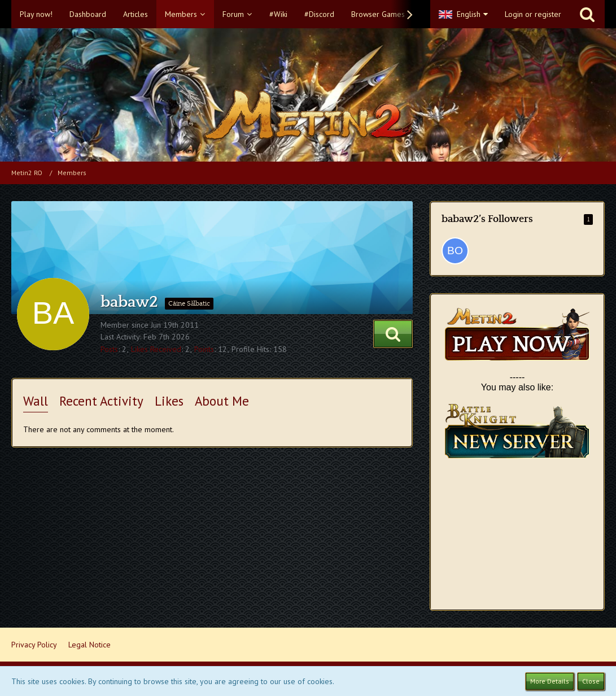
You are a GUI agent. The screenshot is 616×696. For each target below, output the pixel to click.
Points (204, 349)
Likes (169, 401)
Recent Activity (101, 401)
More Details (550, 681)
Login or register (533, 14)
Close (591, 681)
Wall (36, 401)
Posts (109, 349)
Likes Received (156, 349)
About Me (222, 401)
